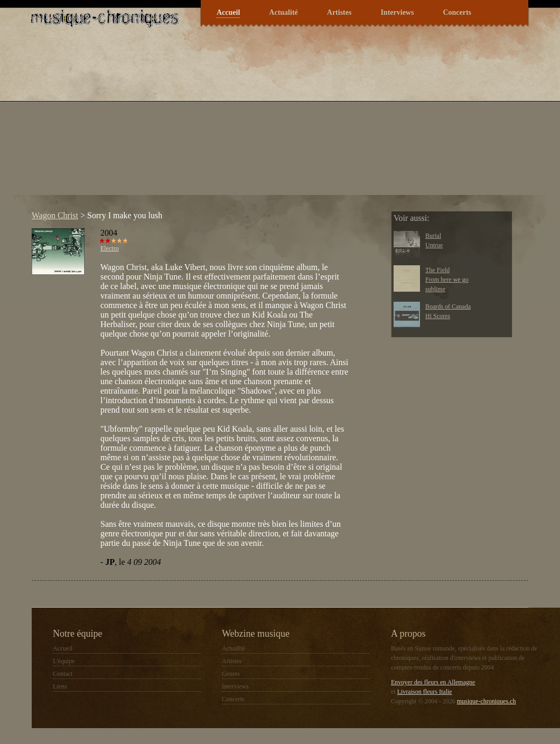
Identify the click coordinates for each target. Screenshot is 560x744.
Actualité (283, 12)
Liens (60, 686)
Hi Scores (438, 316)
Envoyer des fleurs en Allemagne (433, 682)
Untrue (434, 245)
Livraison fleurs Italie (425, 692)
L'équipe (64, 661)
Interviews (397, 12)
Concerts (457, 12)
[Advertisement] (179, 121)
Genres (231, 674)
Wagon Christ (55, 215)
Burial (433, 236)
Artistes (339, 12)
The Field (437, 270)
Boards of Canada (448, 306)
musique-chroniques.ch (487, 701)
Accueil (228, 12)
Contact (63, 674)
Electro (110, 248)
